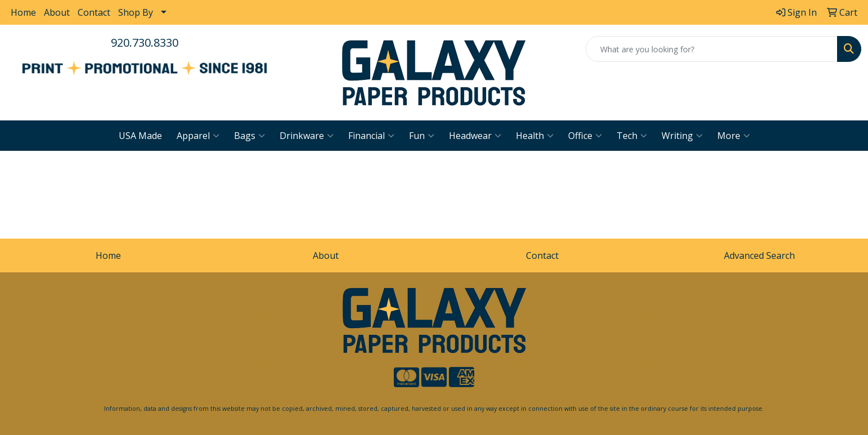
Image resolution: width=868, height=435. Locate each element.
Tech (632, 136)
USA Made (140, 136)
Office (585, 136)
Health (535, 136)
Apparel (198, 136)
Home (23, 12)
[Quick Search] (712, 49)
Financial (371, 136)
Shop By (136, 12)
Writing (682, 136)
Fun (422, 136)
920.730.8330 (145, 42)
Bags (249, 136)
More (734, 136)
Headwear (475, 136)
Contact (94, 12)
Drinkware (307, 136)
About (57, 12)
